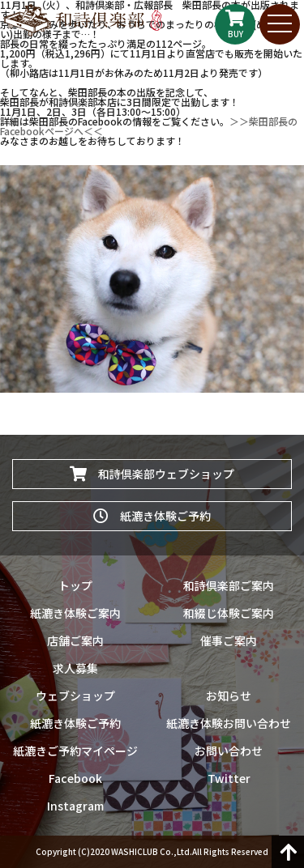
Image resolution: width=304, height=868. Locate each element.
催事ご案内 (229, 640)
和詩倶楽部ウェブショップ (152, 474)
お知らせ (229, 696)
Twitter (229, 778)
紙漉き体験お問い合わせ (229, 723)
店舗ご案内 (75, 640)
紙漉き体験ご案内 (75, 613)
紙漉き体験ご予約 (152, 516)
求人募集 (75, 668)
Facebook (75, 778)
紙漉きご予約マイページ (75, 751)
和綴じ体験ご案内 (229, 613)
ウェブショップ (75, 696)
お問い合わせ (229, 751)
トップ (75, 585)
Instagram (75, 806)
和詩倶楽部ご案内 (229, 585)
